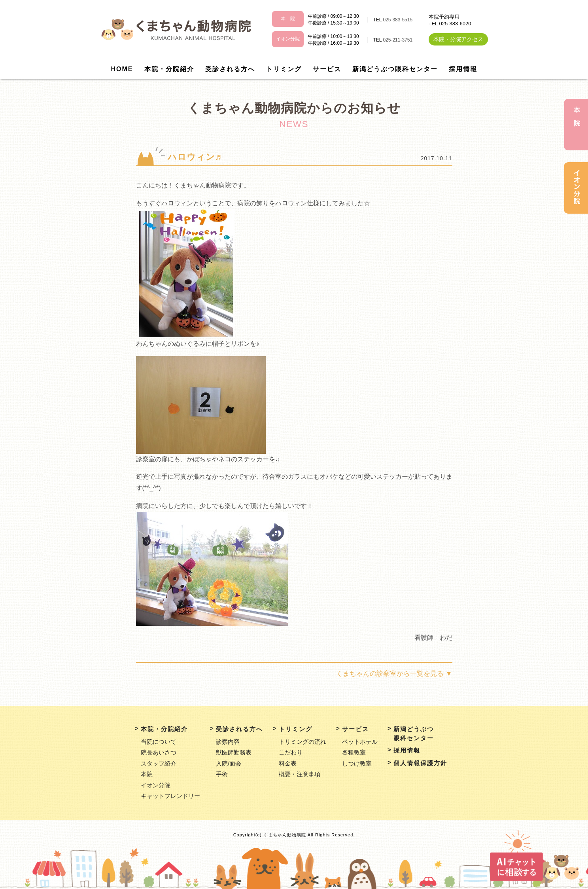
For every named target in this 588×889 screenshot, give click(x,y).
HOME (122, 69)
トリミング (284, 69)
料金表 (288, 763)
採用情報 (463, 69)
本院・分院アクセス (458, 39)
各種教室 (354, 752)
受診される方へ (230, 69)
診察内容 (228, 742)
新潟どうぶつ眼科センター (395, 69)
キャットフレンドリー (170, 796)
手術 (222, 774)
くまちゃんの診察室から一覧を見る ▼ (394, 674)
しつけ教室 (357, 763)
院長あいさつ (159, 752)
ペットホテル (360, 742)
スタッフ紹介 (159, 763)
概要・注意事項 (300, 774)
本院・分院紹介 (169, 69)
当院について (159, 742)
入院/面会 (229, 763)
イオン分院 (156, 785)
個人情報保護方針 (420, 763)
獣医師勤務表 (234, 752)
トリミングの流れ (303, 742)
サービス (327, 69)
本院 (147, 774)
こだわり (291, 752)
